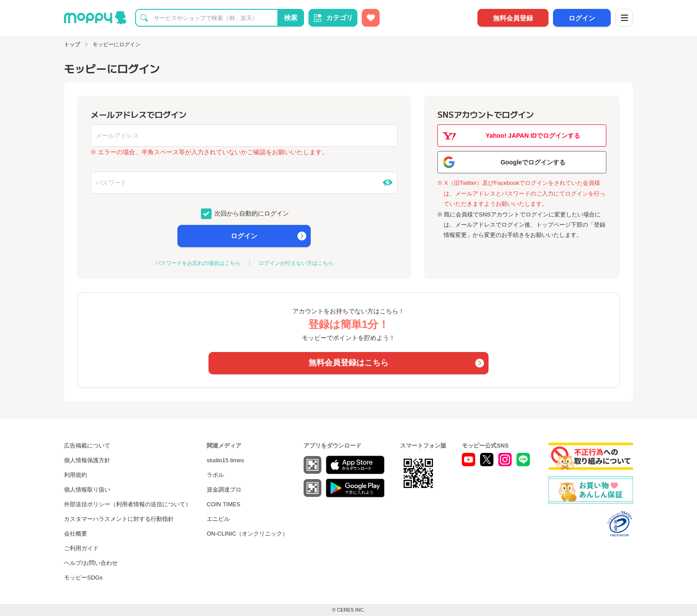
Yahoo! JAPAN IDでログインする (533, 136)
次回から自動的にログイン (251, 213)
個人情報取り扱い (87, 490)
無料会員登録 (513, 18)
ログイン (582, 18)
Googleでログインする (533, 162)
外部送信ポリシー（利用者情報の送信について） (128, 504)
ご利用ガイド (81, 548)
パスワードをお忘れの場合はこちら (198, 263)
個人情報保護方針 (87, 460)
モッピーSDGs (83, 578)
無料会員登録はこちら (348, 363)
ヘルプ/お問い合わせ (91, 563)
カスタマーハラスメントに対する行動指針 (119, 519)
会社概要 (76, 534)
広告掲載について (87, 446)
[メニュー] (624, 18)
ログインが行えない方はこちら (296, 263)
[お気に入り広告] (371, 18)
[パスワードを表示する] (388, 183)
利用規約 (76, 475)
